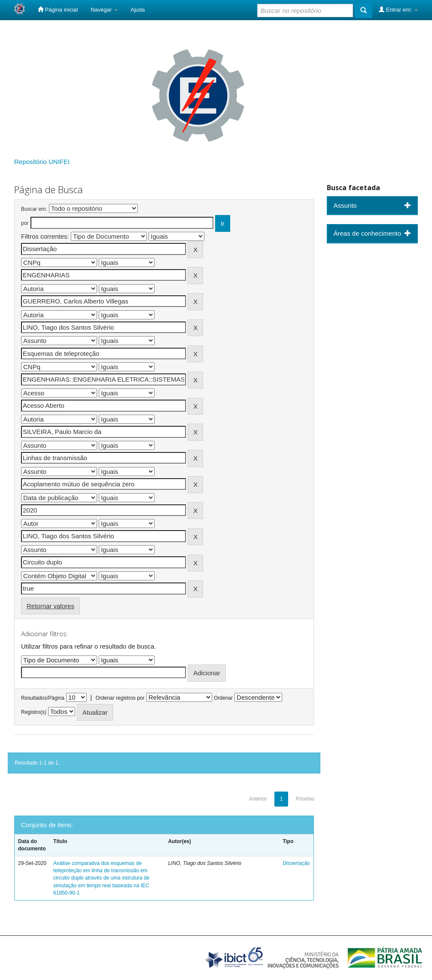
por (25, 223)
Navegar (104, 10)
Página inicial (58, 9)
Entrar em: (398, 9)
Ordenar (223, 698)
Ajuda (138, 10)
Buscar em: (34, 209)
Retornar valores (50, 606)
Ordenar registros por (120, 698)
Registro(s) (34, 712)
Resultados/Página (43, 698)
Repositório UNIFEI (42, 162)
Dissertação (296, 863)
